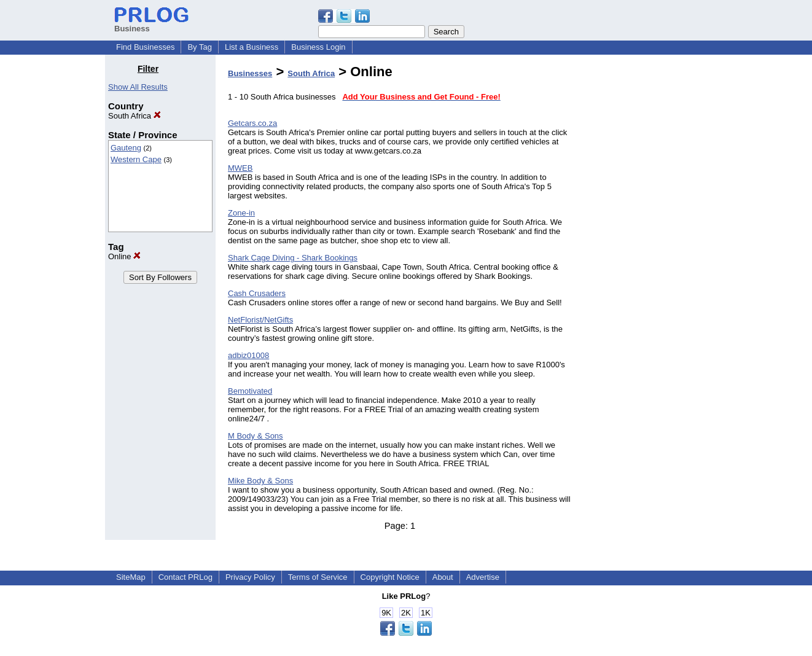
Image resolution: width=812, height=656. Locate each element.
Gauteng (126, 148)
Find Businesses (145, 47)
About (443, 577)
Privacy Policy (250, 577)
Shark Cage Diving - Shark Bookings (293, 258)
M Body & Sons (256, 436)
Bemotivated (250, 391)
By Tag (200, 47)
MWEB (240, 168)
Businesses (250, 73)
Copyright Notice (390, 577)
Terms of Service (318, 577)
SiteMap (131, 577)
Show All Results (138, 87)
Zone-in (241, 213)
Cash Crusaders (257, 293)
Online (124, 256)
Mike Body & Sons (260, 481)
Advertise (483, 577)
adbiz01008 (248, 355)
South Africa (135, 116)
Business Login (318, 47)
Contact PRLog (185, 577)
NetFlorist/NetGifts (260, 320)
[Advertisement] (644, 248)
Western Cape (136, 159)
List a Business (252, 47)
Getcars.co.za (252, 123)
